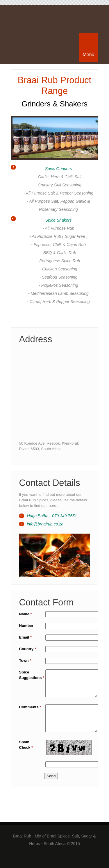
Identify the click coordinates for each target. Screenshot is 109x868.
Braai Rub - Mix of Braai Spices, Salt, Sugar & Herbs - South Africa (55, 22)
